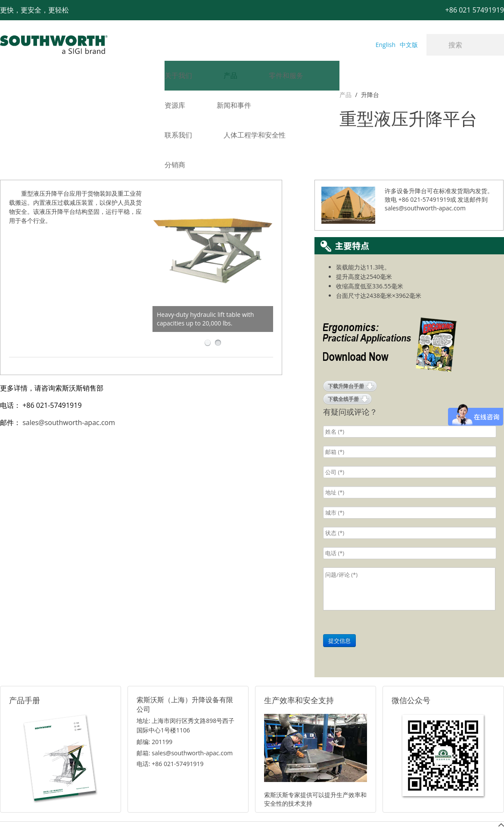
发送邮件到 (473, 149)
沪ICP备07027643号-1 (291, 808)
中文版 (409, 45)
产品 (6, 95)
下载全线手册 (343, 349)
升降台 (30, 95)
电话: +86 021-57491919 (170, 713)
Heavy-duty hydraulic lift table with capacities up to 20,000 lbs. (205, 268)
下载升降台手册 (346, 336)
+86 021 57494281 (198, 808)
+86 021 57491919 (125, 808)
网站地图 (242, 808)
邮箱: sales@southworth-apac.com (185, 702)
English (386, 45)
